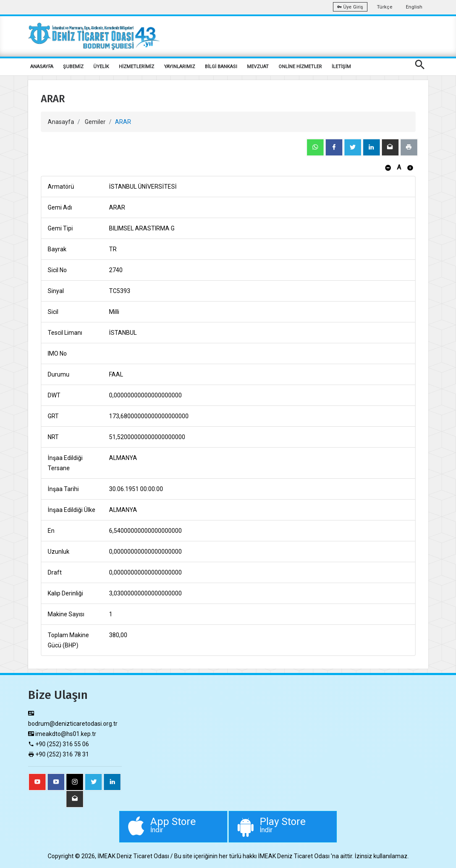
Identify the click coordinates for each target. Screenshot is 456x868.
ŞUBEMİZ (73, 67)
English (414, 7)
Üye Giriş (350, 7)
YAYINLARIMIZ (179, 67)
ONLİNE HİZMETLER (300, 67)
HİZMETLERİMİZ (136, 67)
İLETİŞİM (341, 67)
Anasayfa (61, 122)
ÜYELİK (101, 67)
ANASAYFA (42, 67)
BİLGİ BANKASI (221, 67)
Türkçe (385, 7)
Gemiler (95, 122)
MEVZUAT (258, 67)
